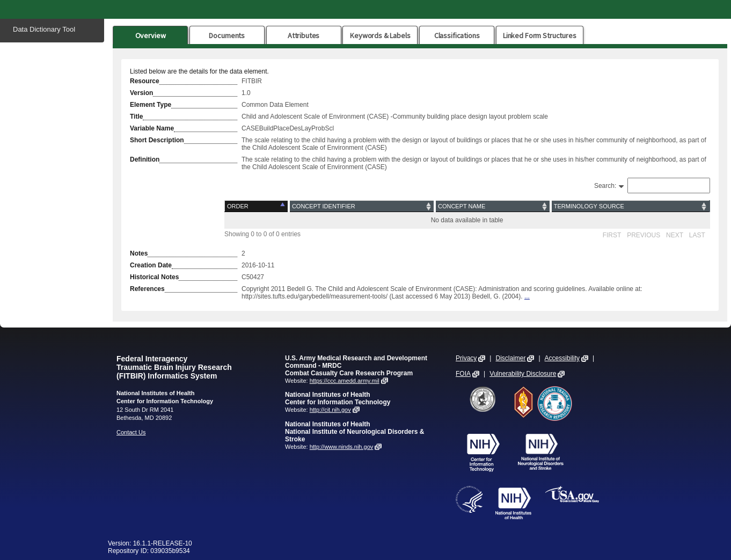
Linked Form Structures (540, 35)
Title (136, 117)
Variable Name (152, 128)
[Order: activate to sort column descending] (257, 206)
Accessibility (562, 358)
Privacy (466, 358)
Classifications (457, 35)
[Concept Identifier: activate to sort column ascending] (362, 206)
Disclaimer (510, 358)
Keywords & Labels (380, 35)
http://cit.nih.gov (330, 410)
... (527, 296)
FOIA (463, 374)
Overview (151, 35)
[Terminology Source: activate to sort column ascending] (630, 206)
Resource (145, 81)
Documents (227, 35)
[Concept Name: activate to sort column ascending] (493, 206)
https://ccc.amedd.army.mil (345, 381)
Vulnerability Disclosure (523, 374)
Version (141, 93)
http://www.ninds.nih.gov (342, 447)
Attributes (304, 35)
